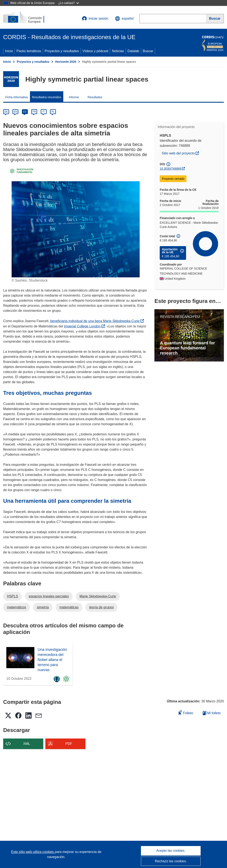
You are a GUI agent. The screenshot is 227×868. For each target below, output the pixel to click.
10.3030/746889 (170, 169)
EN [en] (16, 112)
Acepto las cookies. (171, 851)
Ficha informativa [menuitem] (17, 97)
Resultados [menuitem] (95, 97)
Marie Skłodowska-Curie (98, 596)
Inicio (9, 51)
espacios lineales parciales (49, 596)
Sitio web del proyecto (181, 153)
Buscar (148, 51)
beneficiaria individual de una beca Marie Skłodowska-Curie (97, 321)
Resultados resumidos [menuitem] (47, 97)
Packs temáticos (29, 51)
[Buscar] (215, 19)
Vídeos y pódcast (95, 51)
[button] (124, 19)
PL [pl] (53, 112)
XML (27, 744)
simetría (43, 607)
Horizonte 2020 (66, 62)
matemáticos (17, 607)
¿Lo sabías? (69, 3)
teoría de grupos (102, 607)
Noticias (118, 51)
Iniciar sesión (95, 19)
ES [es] (25, 112)
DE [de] (6, 112)
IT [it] (44, 112)
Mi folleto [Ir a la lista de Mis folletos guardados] (212, 713)
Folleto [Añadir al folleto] (186, 712)
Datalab (133, 51)
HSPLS (12, 596)
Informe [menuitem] (74, 97)
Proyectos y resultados (62, 51)
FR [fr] (34, 112)
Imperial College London (84, 326)
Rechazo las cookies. (171, 861)
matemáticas (69, 607)
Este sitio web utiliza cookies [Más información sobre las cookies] (33, 852)
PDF (69, 744)
